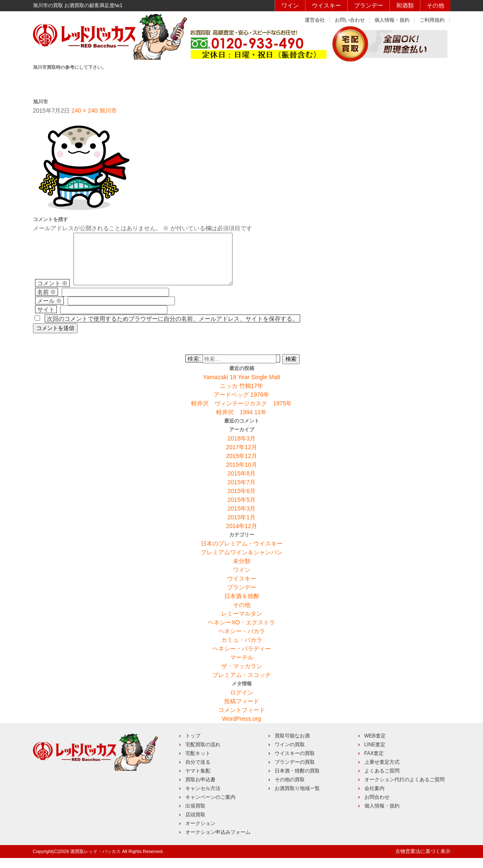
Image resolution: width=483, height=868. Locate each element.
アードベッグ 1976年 (241, 405)
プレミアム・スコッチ (242, 685)
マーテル (242, 667)
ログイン (242, 702)
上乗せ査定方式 (382, 772)
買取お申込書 (200, 790)
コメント (53, 293)
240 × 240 (85, 111)
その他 (435, 5)
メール (50, 311)
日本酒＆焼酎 (242, 606)
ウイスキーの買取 (295, 763)
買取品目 (240, 82)
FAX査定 (374, 763)
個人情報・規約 (392, 20)
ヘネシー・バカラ (242, 641)
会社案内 (374, 798)
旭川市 (108, 111)
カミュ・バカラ (242, 650)
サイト (46, 320)
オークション (200, 833)
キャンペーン (359, 82)
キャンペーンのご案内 (210, 807)
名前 (47, 302)
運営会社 (315, 20)
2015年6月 (241, 501)
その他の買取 (290, 790)
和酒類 (405, 5)
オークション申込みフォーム (218, 842)
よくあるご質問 (382, 781)
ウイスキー (326, 5)
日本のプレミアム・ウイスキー (242, 554)
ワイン (290, 5)
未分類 (242, 571)
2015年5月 (241, 510)
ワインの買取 (290, 755)
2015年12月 (241, 466)
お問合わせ (377, 807)
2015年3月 (241, 518)
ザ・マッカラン (242, 676)
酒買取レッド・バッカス (95, 861)
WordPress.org (241, 729)
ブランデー (369, 5)
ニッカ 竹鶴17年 (241, 396)
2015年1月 (241, 527)
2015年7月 (241, 492)
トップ (193, 746)
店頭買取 (195, 825)
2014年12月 (241, 536)
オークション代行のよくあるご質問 (405, 790)
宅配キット (198, 763)
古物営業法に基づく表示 (423, 861)
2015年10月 (241, 475)
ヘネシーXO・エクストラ (241, 632)
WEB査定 (375, 746)
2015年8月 (241, 483)
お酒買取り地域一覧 (297, 798)
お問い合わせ (350, 20)
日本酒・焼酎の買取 (297, 781)
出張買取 (195, 816)
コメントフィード (242, 720)
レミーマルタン (242, 624)
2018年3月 (241, 448)
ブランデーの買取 (295, 772)
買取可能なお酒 (292, 746)
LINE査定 (375, 755)
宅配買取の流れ (203, 755)
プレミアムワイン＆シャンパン (242, 562)
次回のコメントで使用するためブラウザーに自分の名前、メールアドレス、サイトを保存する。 (172, 329)
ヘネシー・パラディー (242, 659)
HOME (62, 82)
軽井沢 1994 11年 (241, 422)
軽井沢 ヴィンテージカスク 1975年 (241, 413)
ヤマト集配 (198, 781)
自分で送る (198, 772)
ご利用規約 (432, 20)
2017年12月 (241, 457)
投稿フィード (242, 711)
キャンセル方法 (203, 798)
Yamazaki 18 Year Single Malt (241, 387)
